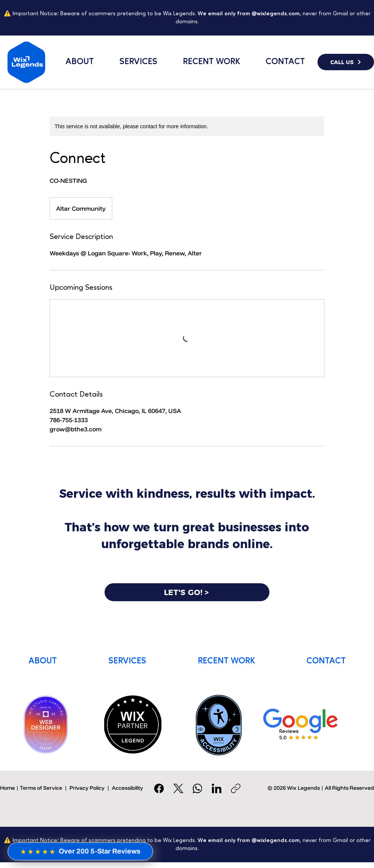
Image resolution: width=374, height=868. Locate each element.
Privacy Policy (87, 788)
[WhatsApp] (197, 788)
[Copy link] (236, 788)
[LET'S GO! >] (187, 592)
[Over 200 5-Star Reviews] (80, 851)
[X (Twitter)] (178, 788)
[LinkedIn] (217, 788)
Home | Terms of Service (31, 788)
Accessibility (127, 788)
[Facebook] (159, 788)
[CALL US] (346, 62)
